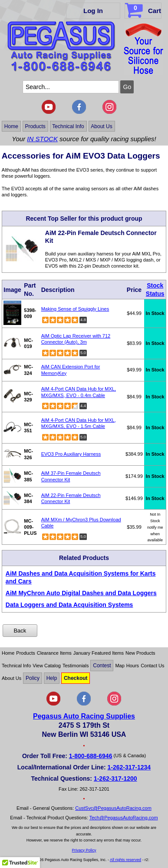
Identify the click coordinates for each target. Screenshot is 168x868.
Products (35, 126)
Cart (144, 9)
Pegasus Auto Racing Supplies (84, 716)
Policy (33, 678)
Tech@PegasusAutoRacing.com (124, 818)
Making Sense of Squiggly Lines (75, 309)
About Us (101, 126)
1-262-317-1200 (115, 779)
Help (52, 678)
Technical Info (68, 126)
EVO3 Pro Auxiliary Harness (71, 454)
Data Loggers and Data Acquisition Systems (69, 605)
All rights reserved (125, 860)
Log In (93, 11)
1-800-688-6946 (91, 756)
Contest (102, 666)
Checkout (76, 678)
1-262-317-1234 (129, 767)
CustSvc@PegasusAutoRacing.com (113, 808)
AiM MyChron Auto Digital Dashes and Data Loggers (81, 593)
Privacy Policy (84, 850)
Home (11, 126)
